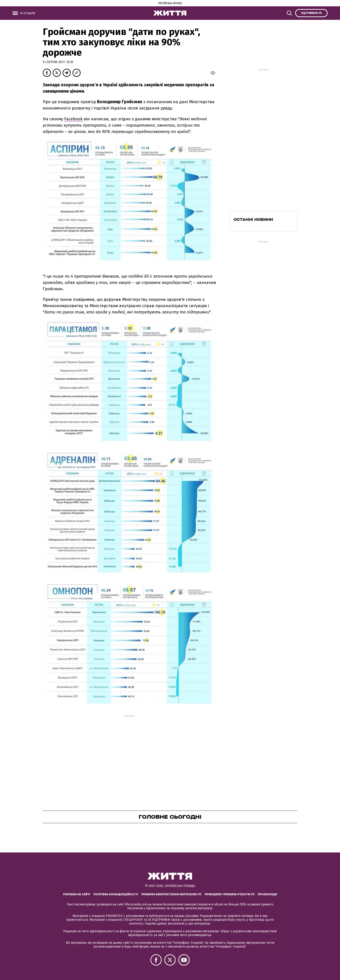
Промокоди (267, 894)
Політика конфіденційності (116, 894)
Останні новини (253, 219)
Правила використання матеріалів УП (171, 894)
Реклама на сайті (77, 894)
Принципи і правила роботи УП (230, 894)
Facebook (73, 119)
